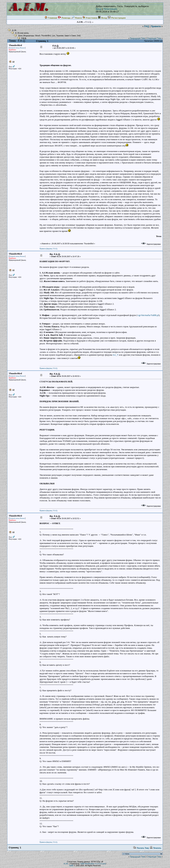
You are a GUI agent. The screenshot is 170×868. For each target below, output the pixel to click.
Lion (53, 36)
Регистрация (110, 9)
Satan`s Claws (70, 36)
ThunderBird (46, 36)
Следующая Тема (154, 38)
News (20, 36)
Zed (78, 36)
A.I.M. (14, 30)
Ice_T (116, 355)
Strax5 (38, 36)
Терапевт (60, 36)
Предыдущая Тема (137, 38)
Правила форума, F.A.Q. (49, 249)
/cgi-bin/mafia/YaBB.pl (148, 315)
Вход (98, 9)
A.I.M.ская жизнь (22, 33)
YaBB (71, 866)
